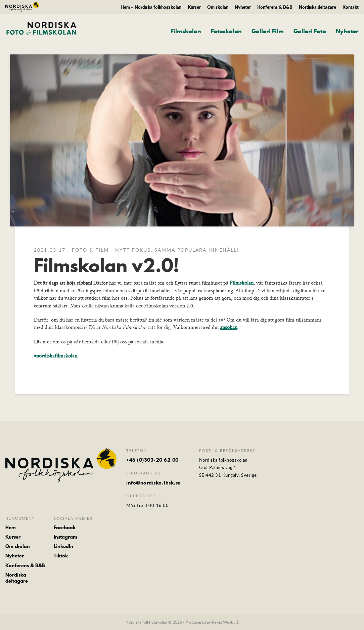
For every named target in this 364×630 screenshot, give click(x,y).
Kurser (194, 7)
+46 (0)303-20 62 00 (152, 460)
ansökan (229, 327)
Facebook (65, 528)
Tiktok (61, 556)
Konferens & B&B (275, 7)
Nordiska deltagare (317, 7)
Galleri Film (268, 31)
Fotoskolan (226, 31)
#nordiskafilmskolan (56, 356)
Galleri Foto (310, 31)
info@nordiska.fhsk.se (153, 483)
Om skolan (218, 7)
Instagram (65, 537)
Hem (11, 528)
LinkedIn (63, 546)
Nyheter (243, 7)
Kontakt (351, 7)
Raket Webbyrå (225, 622)
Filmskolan (186, 31)
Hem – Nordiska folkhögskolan (151, 7)
